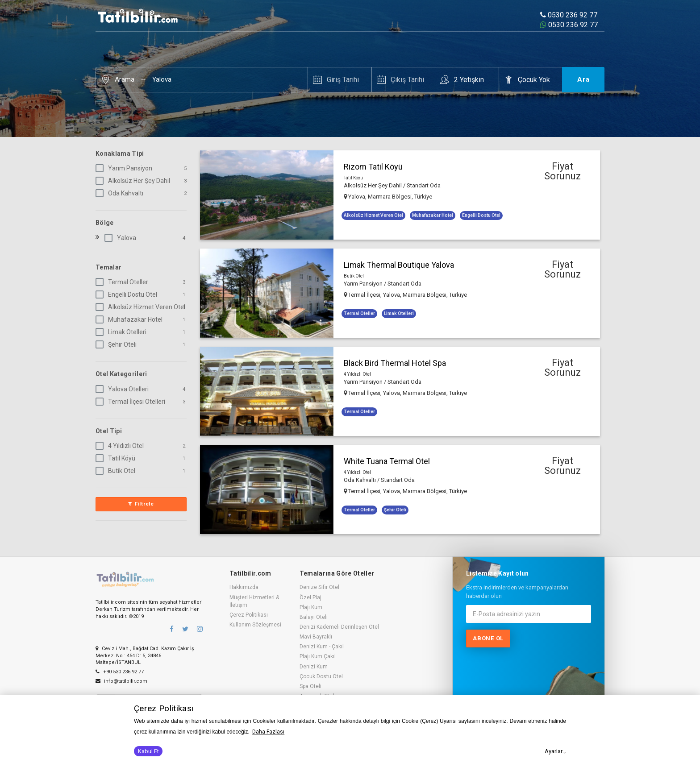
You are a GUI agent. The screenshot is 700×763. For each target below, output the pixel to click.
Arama (125, 79)
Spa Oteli (310, 686)
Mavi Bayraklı (316, 637)
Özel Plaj (310, 597)
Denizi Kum (314, 667)
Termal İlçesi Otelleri (132, 402)
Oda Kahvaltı (121, 193)
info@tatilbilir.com (121, 679)
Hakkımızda (244, 587)
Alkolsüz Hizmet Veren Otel (142, 307)
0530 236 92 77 (569, 15)
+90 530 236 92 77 (120, 670)
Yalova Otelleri (124, 389)
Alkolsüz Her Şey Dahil (135, 181)
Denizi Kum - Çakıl (322, 647)
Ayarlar (554, 751)
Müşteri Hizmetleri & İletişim (254, 601)
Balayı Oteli (314, 617)
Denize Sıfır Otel (319, 587)
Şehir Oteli (118, 344)
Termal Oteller (124, 282)
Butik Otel (117, 471)
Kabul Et (148, 751)
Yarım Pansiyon (126, 168)
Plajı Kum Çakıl (318, 656)
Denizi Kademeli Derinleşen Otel (339, 627)
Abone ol (488, 638)
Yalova (162, 79)
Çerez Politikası (249, 615)
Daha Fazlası (268, 732)
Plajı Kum (311, 607)
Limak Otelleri (123, 332)
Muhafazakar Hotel (131, 319)
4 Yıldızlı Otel (121, 446)
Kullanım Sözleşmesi (255, 625)
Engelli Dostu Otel (128, 294)
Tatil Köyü (117, 458)
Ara (583, 79)
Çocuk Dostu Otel (321, 676)
